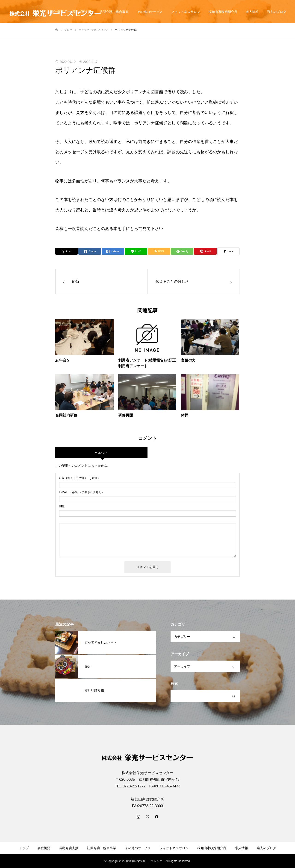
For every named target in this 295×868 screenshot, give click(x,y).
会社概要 (44, 848)
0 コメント (101, 453)
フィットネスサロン (186, 12)
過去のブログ (277, 12)
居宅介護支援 (69, 848)
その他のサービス (150, 12)
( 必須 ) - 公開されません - (81, 492)
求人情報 (252, 12)
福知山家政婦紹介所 (223, 12)
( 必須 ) (79, 478)
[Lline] (136, 251)
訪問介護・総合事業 (114, 12)
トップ (24, 848)
